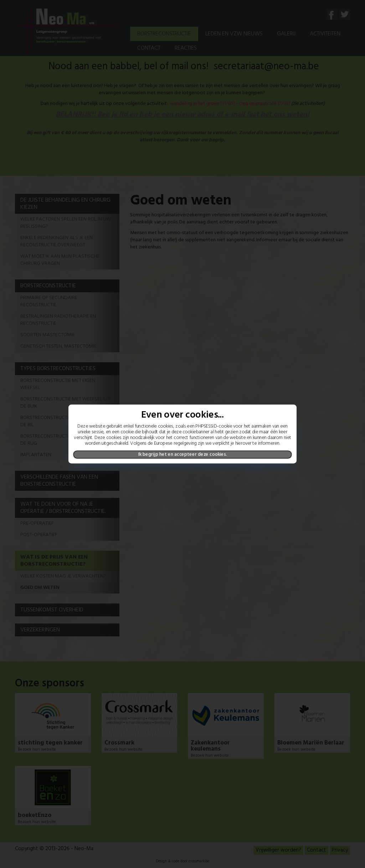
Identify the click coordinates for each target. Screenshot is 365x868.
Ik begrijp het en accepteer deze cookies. (183, 454)
